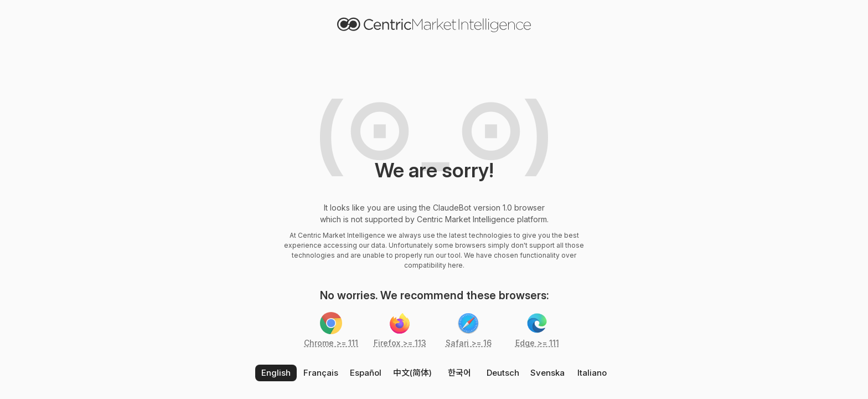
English (276, 373)
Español (366, 373)
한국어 (459, 373)
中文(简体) (412, 373)
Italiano (592, 373)
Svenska (547, 373)
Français (321, 373)
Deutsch (503, 373)
